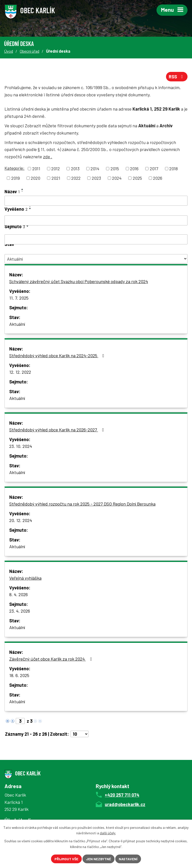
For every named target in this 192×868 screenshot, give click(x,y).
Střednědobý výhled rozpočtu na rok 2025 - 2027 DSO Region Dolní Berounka (82, 504)
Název (12, 191)
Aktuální (17, 324)
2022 (76, 178)
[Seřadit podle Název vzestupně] (22, 189)
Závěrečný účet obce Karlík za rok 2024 (51, 659)
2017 (154, 169)
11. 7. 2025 (19, 298)
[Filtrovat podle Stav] (96, 259)
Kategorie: (14, 168)
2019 (15, 178)
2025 (137, 178)
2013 (75, 169)
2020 (35, 178)
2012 (55, 169)
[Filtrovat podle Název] (96, 201)
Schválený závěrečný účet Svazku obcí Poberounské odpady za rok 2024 (79, 281)
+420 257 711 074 (122, 795)
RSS (177, 77)
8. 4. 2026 (18, 594)
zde (48, 157)
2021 (56, 178)
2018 (173, 169)
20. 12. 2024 (21, 520)
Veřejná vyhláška (25, 578)
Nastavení (128, 859)
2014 (95, 169)
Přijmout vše (66, 859)
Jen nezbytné (98, 859)
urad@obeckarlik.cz (125, 804)
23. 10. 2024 (21, 446)
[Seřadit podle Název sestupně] (22, 191)
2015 (115, 169)
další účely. (108, 833)
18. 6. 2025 (19, 675)
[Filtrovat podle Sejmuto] (96, 239)
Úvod (8, 51)
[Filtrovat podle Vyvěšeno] (96, 220)
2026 (158, 178)
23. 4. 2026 (20, 611)
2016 (134, 169)
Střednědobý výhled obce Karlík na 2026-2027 (58, 430)
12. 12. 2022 (20, 372)
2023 (96, 178)
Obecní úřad (29, 51)
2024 (117, 178)
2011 (36, 169)
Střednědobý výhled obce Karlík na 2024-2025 (58, 355)
